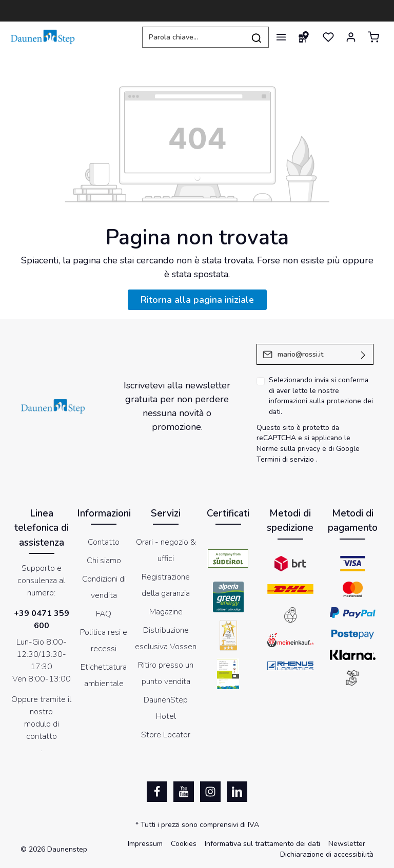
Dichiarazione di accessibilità (327, 854)
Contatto (104, 542)
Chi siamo (104, 561)
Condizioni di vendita (104, 587)
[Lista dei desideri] (328, 37)
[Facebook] (157, 792)
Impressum (145, 844)
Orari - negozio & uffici (166, 550)
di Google (344, 449)
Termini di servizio (285, 459)
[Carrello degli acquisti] (373, 37)
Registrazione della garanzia (166, 585)
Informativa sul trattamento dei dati (262, 844)
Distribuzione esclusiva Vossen (166, 638)
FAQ (104, 614)
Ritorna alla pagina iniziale (197, 300)
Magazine (166, 612)
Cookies (184, 844)
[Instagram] (210, 792)
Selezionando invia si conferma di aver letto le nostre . (321, 396)
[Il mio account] (351, 37)
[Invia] (363, 354)
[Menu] (281, 37)
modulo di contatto (42, 730)
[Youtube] (184, 792)
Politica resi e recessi (104, 640)
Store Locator (166, 735)
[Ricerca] (257, 37)
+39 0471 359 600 (42, 619)
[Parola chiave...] (193, 37)
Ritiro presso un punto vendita (166, 673)
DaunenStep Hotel (166, 708)
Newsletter (347, 844)
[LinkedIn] (237, 792)
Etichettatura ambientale (104, 675)
